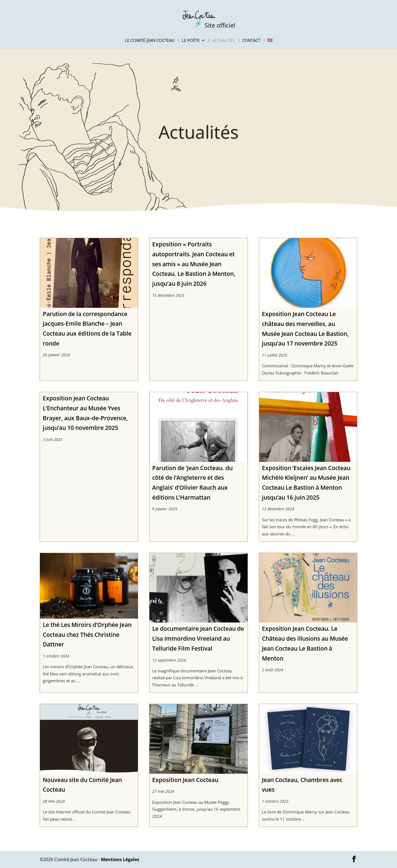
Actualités (224, 41)
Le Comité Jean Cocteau (150, 41)
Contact (251, 41)
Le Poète (191, 41)
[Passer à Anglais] (270, 44)
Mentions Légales (120, 859)
